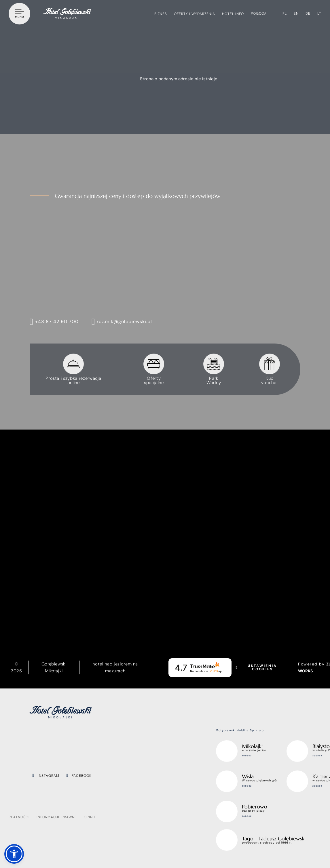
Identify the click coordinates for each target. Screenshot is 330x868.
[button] (14, 854)
